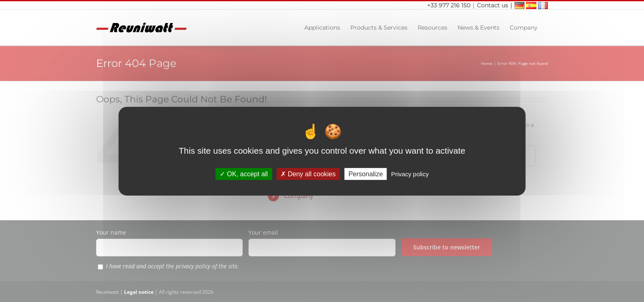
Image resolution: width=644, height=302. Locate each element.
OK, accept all (244, 174)
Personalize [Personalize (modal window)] (366, 174)
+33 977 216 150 (450, 5)
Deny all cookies (308, 174)
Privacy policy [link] (410, 174)
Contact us (492, 5)
